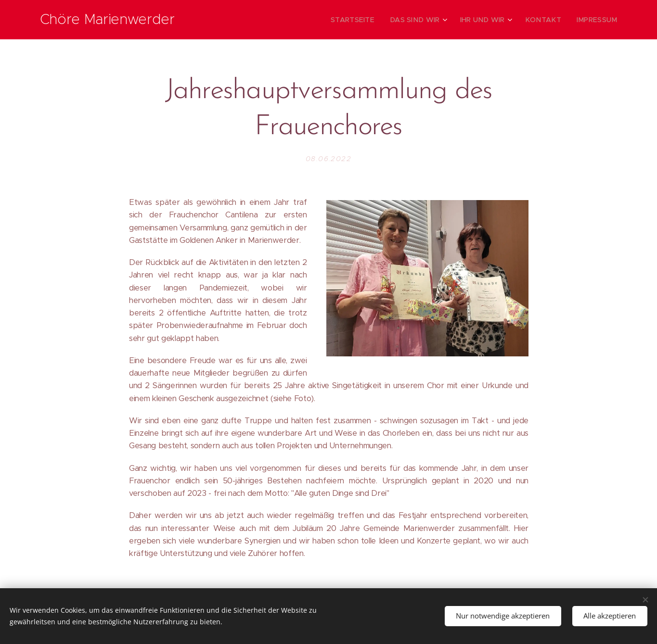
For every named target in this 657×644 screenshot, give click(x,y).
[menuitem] (372, 20)
